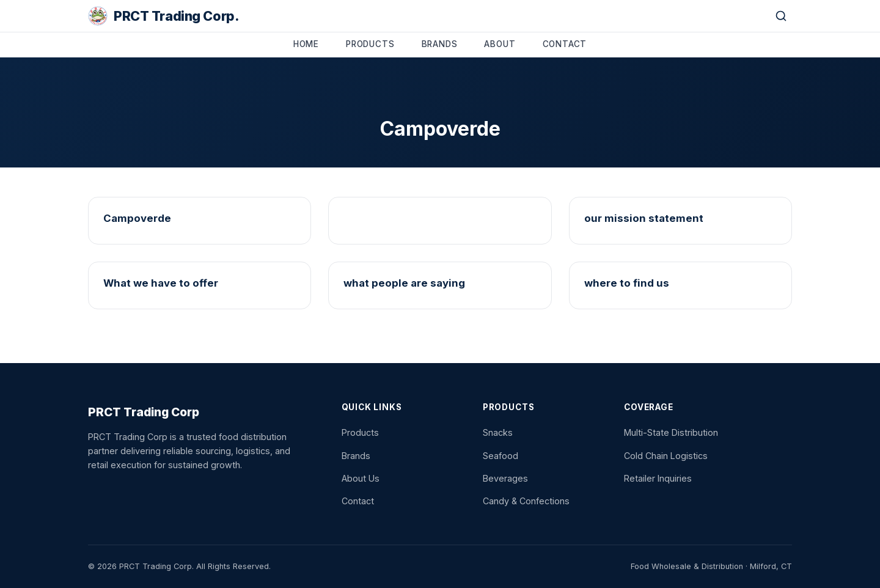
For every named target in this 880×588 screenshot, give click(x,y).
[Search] (781, 16)
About (500, 44)
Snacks (498, 432)
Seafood (501, 456)
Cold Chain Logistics (666, 456)
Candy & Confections (526, 501)
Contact (565, 44)
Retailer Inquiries (658, 478)
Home (306, 44)
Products (370, 44)
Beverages (505, 478)
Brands (440, 44)
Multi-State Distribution (671, 432)
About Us (361, 478)
